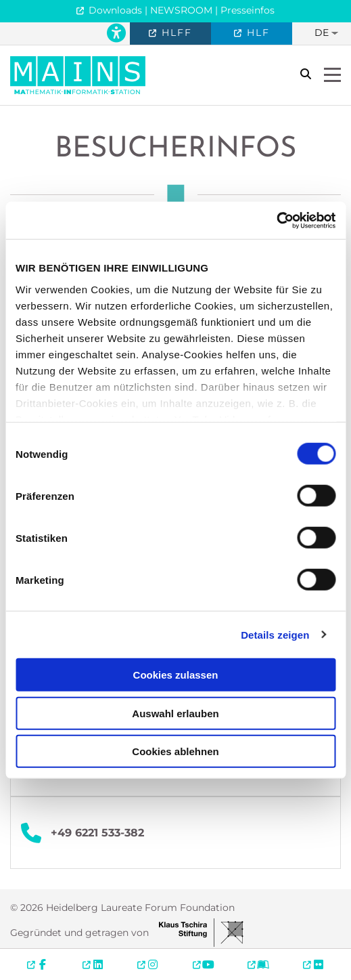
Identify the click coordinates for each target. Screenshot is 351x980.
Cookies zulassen (176, 675)
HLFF (175, 33)
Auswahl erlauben (175, 713)
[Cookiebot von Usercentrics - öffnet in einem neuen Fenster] (276, 220)
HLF (256, 33)
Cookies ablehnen (175, 751)
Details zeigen (275, 634)
